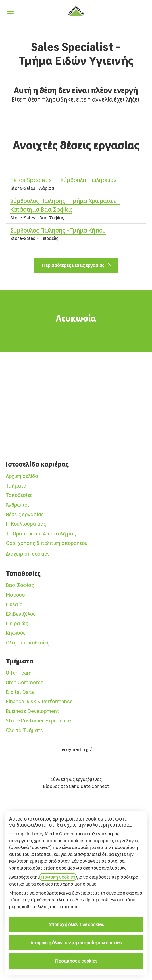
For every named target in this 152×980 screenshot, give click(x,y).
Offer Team (19, 673)
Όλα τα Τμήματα (25, 730)
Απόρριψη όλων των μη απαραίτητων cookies (76, 943)
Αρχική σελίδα (22, 476)
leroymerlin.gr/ (76, 749)
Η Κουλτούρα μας (26, 524)
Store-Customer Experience (38, 721)
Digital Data (20, 692)
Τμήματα (16, 486)
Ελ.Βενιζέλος (21, 614)
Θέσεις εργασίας (25, 514)
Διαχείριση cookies (28, 554)
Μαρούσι (16, 595)
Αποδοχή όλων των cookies (76, 924)
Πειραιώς (17, 623)
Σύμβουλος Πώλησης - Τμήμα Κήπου (58, 231)
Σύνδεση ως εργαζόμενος (76, 779)
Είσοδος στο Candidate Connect (76, 786)
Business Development (32, 711)
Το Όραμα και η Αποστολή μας (41, 534)
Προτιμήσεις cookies (76, 961)
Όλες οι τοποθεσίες (28, 643)
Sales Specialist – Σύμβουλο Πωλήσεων (63, 180)
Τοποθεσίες (19, 495)
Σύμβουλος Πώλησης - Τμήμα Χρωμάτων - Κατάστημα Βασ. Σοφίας (76, 205)
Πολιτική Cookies (58, 877)
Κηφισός (16, 633)
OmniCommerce (25, 682)
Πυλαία (14, 604)
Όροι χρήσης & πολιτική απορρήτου (47, 543)
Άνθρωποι (17, 505)
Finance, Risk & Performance (39, 701)
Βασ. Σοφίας (20, 585)
